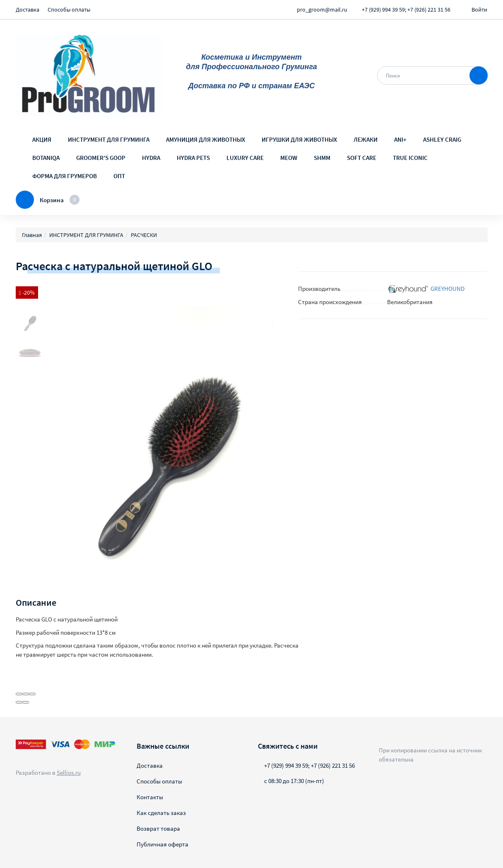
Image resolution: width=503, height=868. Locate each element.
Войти (479, 10)
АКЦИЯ (42, 139)
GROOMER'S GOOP (101, 158)
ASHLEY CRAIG (442, 139)
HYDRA (151, 158)
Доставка (28, 10)
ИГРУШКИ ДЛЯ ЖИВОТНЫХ (299, 139)
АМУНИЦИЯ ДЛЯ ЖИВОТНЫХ (206, 139)
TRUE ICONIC (410, 158)
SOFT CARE (362, 158)
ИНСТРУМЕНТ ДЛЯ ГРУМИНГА (109, 139)
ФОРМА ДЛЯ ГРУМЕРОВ (65, 176)
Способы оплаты (69, 10)
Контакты (150, 797)
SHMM (322, 158)
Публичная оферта (162, 844)
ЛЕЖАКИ (366, 139)
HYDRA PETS (193, 158)
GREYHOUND (448, 289)
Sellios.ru (69, 772)
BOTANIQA (46, 158)
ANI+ (400, 139)
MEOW (289, 158)
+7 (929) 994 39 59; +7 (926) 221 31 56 (406, 10)
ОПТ (119, 176)
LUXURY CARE (245, 158)
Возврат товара (158, 828)
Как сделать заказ (161, 813)
